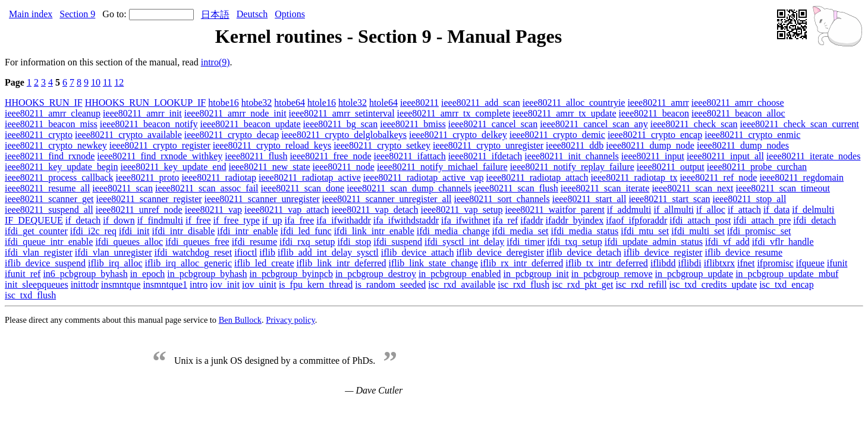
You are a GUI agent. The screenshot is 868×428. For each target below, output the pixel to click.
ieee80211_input (653, 156)
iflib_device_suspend (45, 263)
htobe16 (224, 103)
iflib (267, 252)
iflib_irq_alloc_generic (189, 263)
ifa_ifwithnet (466, 220)
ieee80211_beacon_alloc (738, 113)
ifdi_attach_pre (762, 220)
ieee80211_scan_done (303, 188)
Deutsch (252, 14)
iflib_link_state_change (433, 263)
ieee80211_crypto (39, 135)
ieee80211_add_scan (481, 103)
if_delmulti (813, 210)
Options (290, 14)
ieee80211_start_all (589, 199)
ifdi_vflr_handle (783, 242)
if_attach (744, 210)
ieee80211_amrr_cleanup (53, 113)
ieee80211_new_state (269, 167)
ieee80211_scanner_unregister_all (387, 199)
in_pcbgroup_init (536, 274)
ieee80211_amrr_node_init (235, 113)
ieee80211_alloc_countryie (574, 103)
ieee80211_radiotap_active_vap (424, 177)
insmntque (121, 284)
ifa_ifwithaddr (344, 220)
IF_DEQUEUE (34, 220)
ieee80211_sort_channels (502, 199)
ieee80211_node (344, 167)
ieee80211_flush (256, 156)
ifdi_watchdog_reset (194, 252)
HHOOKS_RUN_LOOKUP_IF (146, 103)
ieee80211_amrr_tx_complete (454, 113)
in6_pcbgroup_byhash (85, 274)
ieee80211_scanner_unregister (262, 199)
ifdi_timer (526, 242)
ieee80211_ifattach (410, 156)
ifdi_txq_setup (574, 242)
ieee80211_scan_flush (516, 188)
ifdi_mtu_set (645, 231)
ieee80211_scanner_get (49, 199)
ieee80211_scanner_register (149, 199)
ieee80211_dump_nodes (743, 145)
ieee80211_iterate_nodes (813, 156)
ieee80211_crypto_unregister (488, 145)
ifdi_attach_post (700, 220)
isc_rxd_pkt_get (582, 284)
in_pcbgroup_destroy (376, 274)
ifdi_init (134, 231)
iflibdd (663, 263)
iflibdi (690, 263)
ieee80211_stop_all (750, 199)
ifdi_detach (814, 220)
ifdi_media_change (453, 231)
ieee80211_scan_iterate (605, 188)
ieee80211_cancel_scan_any (594, 124)
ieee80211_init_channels (571, 156)
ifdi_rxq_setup (307, 242)
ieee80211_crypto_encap (655, 135)
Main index (31, 14)
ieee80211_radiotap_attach (537, 177)
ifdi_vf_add (727, 242)
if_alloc (711, 210)
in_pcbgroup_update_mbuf (787, 274)
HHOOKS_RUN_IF (44, 103)
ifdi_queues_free (197, 242)
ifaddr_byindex (575, 220)
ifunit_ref (23, 274)
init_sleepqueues (37, 284)
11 (107, 82)
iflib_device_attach (418, 252)
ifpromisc (775, 263)
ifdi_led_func (306, 231)
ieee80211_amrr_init (142, 113)
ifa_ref (506, 220)
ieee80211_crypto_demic (557, 135)
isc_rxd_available (462, 284)
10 (96, 82)
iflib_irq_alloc (115, 263)
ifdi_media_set (520, 231)
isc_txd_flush (30, 295)
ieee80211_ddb (575, 145)
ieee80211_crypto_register (160, 145)
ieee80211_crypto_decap (232, 135)
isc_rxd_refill (641, 284)
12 (119, 82)
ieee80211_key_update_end (173, 167)
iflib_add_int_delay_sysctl (328, 252)
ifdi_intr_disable (184, 231)
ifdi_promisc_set (759, 231)
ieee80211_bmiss (413, 124)
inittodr (85, 284)
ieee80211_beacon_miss (51, 124)
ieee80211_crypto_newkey (56, 145)
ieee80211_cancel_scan (493, 124)
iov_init (225, 284)
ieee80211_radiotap (219, 177)
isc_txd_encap (787, 284)
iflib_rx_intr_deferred (522, 263)
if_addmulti (629, 210)
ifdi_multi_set (698, 231)
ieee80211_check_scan (694, 124)
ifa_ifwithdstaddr (406, 220)
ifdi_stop (354, 242)
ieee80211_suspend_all (49, 210)
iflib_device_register (663, 252)
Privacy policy (290, 320)
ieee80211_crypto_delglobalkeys (344, 135)
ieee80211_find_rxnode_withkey (160, 156)
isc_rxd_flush (523, 284)
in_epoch (148, 274)
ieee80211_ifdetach (485, 156)
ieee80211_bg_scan (341, 124)
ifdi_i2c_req (93, 231)
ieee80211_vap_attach (287, 210)
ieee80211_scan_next (692, 188)
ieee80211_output (671, 167)
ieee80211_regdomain (801, 177)
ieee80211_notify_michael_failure (442, 167)
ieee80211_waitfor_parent (554, 210)
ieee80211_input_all (725, 156)
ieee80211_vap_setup (461, 210)
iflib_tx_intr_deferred (607, 263)
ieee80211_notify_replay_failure (572, 167)
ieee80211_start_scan (669, 199)
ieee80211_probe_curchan (757, 167)
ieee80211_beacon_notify (149, 124)
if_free (198, 220)
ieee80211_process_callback (59, 177)
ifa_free (300, 220)
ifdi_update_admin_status (654, 242)
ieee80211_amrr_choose (738, 103)
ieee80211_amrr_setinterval (342, 113)
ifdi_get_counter (36, 231)
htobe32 (257, 103)
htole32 (353, 103)
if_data (776, 210)
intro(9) (216, 62)
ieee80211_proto (147, 177)
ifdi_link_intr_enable (374, 231)
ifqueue (810, 263)
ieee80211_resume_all (47, 188)
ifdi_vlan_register (39, 252)
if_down (119, 220)
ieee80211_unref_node (139, 210)
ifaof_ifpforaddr (636, 220)
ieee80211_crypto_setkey (382, 145)
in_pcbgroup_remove (612, 274)
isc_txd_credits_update (713, 284)
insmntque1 (165, 284)
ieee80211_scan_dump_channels (409, 188)
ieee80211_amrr (658, 103)
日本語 (215, 15)
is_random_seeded (390, 284)
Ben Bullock (240, 320)
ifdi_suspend (398, 242)
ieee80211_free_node (330, 156)
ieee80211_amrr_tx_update (564, 113)
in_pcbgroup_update (694, 274)
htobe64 (290, 103)
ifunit (837, 263)
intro (199, 284)
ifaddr (532, 220)
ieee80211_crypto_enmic (752, 135)
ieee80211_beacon (654, 113)
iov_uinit (259, 284)
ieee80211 (419, 103)
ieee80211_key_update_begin (61, 167)
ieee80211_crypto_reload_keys (272, 145)
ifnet (746, 263)
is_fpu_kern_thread (316, 284)
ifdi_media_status (584, 231)
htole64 (383, 103)
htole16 (322, 103)
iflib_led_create (264, 263)
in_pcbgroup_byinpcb (291, 274)
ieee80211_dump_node (650, 145)
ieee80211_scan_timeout (783, 188)
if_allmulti (674, 210)
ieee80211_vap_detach (375, 210)
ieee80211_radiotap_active (310, 177)
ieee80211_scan (122, 188)
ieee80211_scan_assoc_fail (207, 188)
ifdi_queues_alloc (129, 242)
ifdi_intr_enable (247, 231)
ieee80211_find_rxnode (50, 156)
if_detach (83, 220)
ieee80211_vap (213, 210)
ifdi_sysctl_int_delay (464, 242)
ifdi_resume (254, 242)
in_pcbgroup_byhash (207, 274)
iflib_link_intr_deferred (342, 263)
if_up (272, 220)
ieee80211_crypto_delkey (458, 135)
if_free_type (237, 220)
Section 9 (77, 14)
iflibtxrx (719, 263)
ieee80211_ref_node (718, 177)
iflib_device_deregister (500, 252)
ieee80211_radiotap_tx (634, 177)
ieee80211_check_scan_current (800, 124)
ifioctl (246, 252)
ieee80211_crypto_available (128, 135)
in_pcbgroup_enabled (460, 274)
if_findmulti (160, 220)
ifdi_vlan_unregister (114, 252)
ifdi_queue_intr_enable (49, 242)
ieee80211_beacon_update (251, 124)
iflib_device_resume (743, 252)
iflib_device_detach (584, 252)
